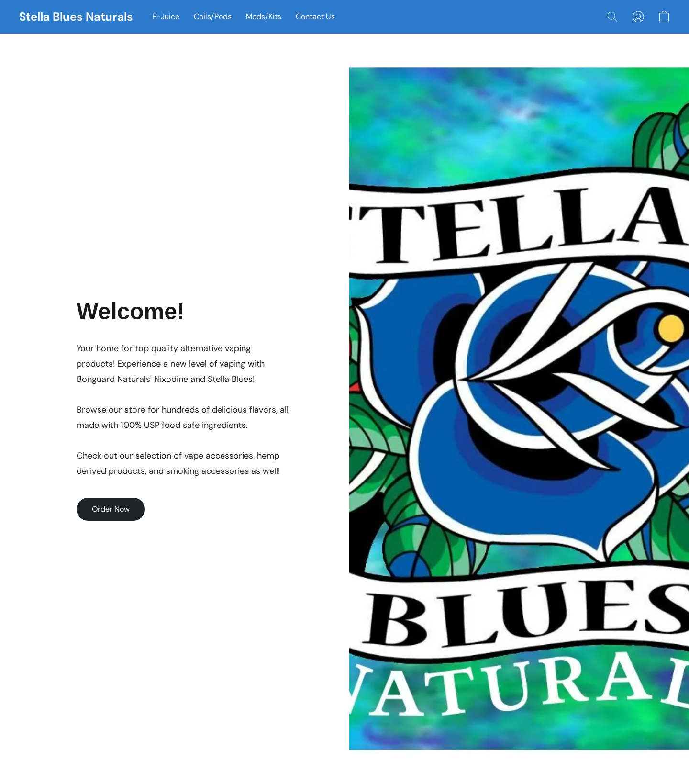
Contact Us (315, 17)
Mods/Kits (264, 17)
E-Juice (166, 17)
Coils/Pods (213, 17)
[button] (76, 17)
